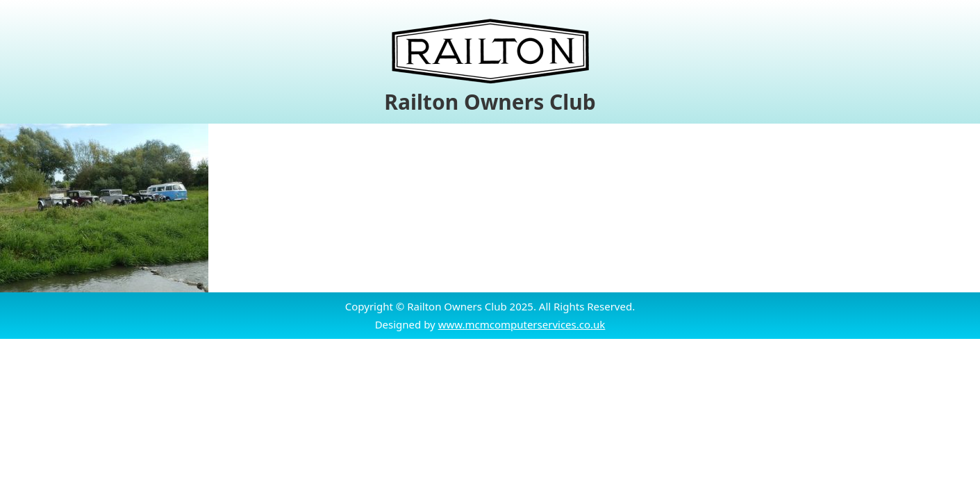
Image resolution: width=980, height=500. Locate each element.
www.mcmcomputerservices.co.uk (522, 324)
